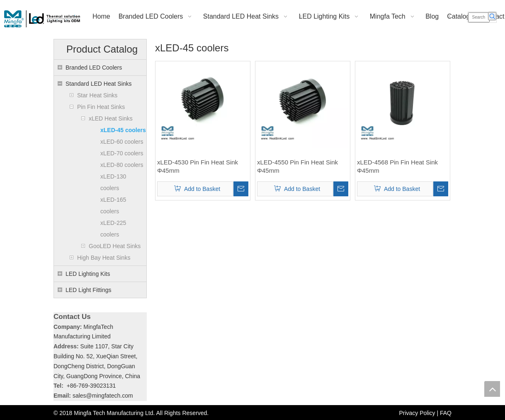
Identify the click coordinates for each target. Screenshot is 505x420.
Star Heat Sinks (97, 95)
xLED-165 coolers (113, 205)
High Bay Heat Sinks (104, 258)
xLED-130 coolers (113, 182)
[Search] (479, 17)
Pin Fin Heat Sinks (101, 107)
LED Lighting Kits (88, 274)
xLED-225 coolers (113, 229)
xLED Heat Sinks (111, 118)
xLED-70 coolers (122, 153)
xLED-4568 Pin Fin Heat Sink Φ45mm (397, 166)
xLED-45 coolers (123, 130)
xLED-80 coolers (122, 165)
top (492, 389)
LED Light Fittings (89, 290)
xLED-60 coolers (122, 142)
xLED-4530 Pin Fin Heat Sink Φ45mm (198, 166)
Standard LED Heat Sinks (99, 84)
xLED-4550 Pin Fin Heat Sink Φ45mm (297, 166)
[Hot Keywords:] (492, 16)
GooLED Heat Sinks (115, 246)
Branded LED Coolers (94, 68)
